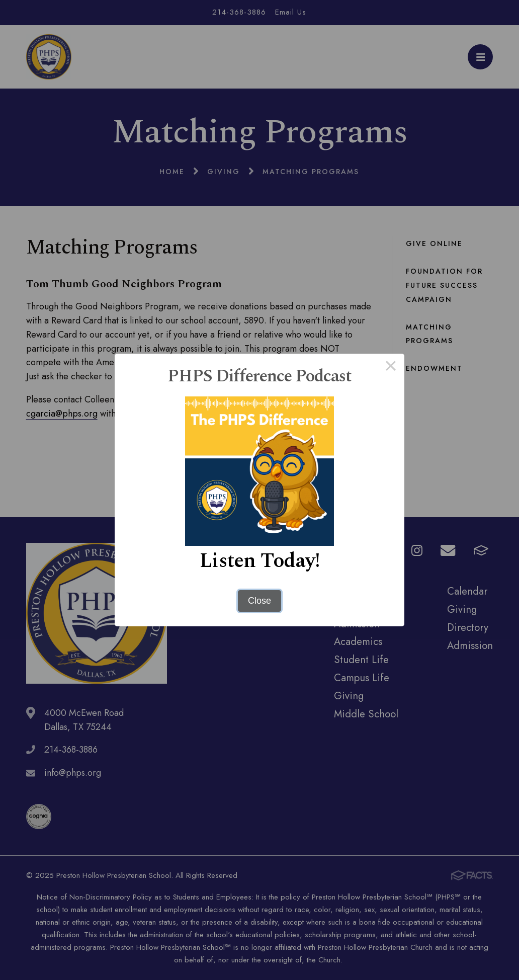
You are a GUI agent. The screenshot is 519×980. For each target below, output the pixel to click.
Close (259, 601)
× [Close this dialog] (391, 367)
